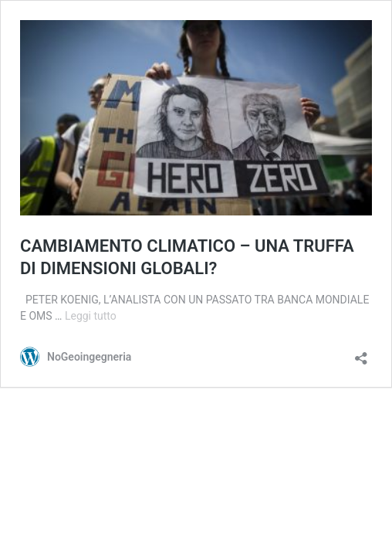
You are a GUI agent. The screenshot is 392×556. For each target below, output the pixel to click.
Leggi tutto (91, 316)
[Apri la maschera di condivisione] (361, 353)
